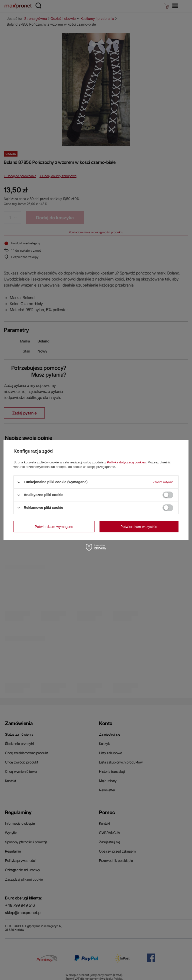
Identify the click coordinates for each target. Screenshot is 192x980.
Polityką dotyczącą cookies (126, 462)
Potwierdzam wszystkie (139, 527)
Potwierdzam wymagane (54, 527)
